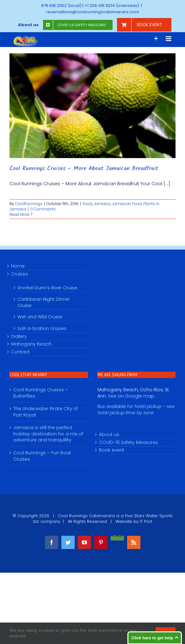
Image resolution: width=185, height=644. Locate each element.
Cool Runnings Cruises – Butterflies (41, 393)
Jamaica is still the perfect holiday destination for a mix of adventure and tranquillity (48, 434)
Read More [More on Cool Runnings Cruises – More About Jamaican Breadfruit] (19, 214)
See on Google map (131, 396)
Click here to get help (152, 638)
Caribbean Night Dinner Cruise (44, 302)
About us (109, 435)
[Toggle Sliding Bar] (156, 39)
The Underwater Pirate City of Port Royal (46, 412)
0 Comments (43, 209)
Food (87, 204)
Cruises (19, 274)
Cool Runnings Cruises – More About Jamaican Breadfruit (84, 169)
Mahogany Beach (31, 344)
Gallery (19, 337)
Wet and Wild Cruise (40, 317)
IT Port (146, 521)
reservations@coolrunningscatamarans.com (93, 12)
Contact (20, 352)
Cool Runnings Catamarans (86, 516)
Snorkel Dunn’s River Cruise (47, 288)
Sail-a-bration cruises (42, 328)
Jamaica (102, 204)
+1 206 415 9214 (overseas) (112, 6)
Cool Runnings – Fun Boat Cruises (42, 456)
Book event (112, 450)
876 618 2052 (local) (61, 6)
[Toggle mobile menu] (169, 39)
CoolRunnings (29, 204)
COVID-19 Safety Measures (129, 443)
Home (18, 266)
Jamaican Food (127, 204)
